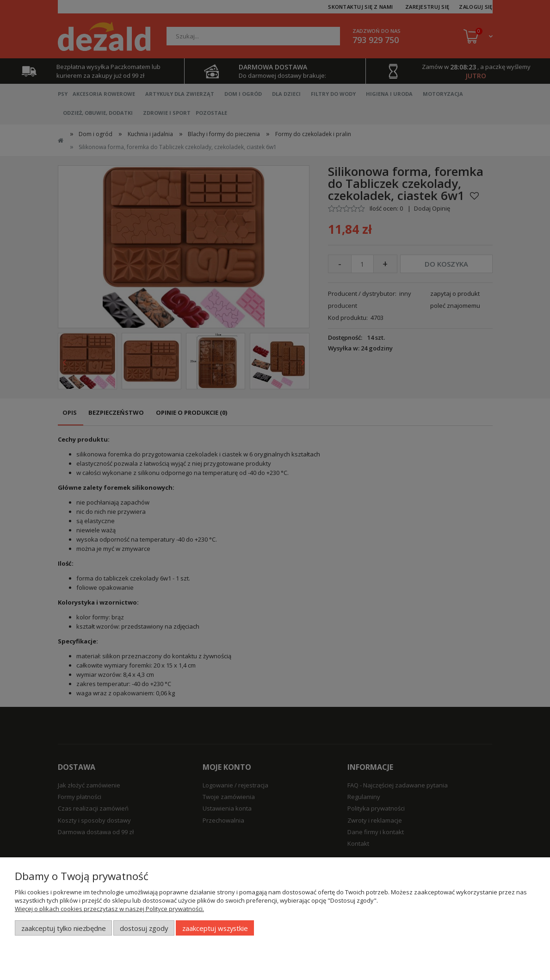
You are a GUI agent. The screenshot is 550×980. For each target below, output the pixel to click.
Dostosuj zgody (144, 928)
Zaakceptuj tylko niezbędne (64, 928)
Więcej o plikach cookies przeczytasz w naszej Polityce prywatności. (109, 909)
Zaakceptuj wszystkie (215, 928)
